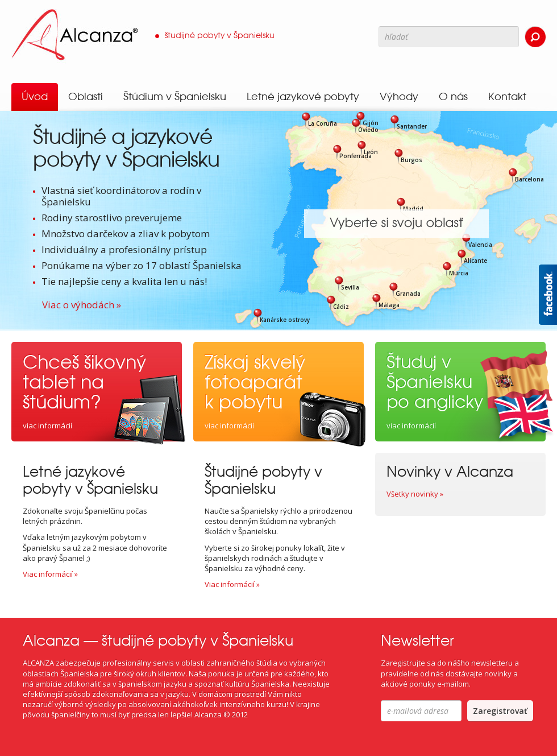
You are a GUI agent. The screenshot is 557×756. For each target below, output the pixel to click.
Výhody (399, 96)
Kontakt (507, 96)
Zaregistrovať (500, 711)
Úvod (35, 96)
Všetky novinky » (415, 494)
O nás (453, 96)
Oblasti (86, 96)
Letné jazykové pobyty (303, 96)
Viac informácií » (50, 574)
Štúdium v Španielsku (175, 96)
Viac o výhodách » (82, 305)
